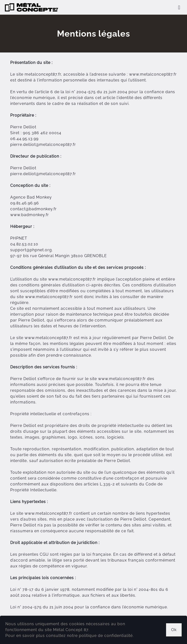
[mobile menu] (179, 7)
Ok (174, 630)
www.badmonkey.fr (30, 215)
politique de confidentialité (106, 636)
